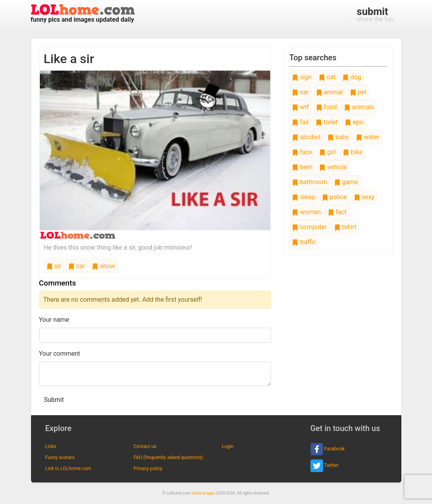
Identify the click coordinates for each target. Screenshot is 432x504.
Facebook (328, 449)
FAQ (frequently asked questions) (169, 457)
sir (54, 266)
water (368, 137)
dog (352, 77)
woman (306, 212)
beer (302, 167)
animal (329, 92)
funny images (204, 493)
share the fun (375, 14)
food (326, 107)
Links (51, 446)
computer (309, 227)
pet (358, 92)
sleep (303, 197)
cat (327, 77)
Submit (54, 400)
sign (302, 77)
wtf (300, 107)
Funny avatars (60, 457)
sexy (364, 197)
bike (353, 152)
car (77, 266)
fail (300, 122)
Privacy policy (148, 469)
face (302, 152)
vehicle (333, 167)
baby (338, 137)
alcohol (306, 137)
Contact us (145, 446)
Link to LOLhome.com (68, 469)
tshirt (345, 227)
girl (327, 152)
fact (337, 212)
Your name (54, 320)
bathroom (310, 182)
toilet (327, 122)
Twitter (325, 466)
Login (228, 446)
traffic (304, 242)
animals (359, 107)
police (334, 197)
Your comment (60, 354)
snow (103, 266)
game (346, 182)
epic (355, 122)
